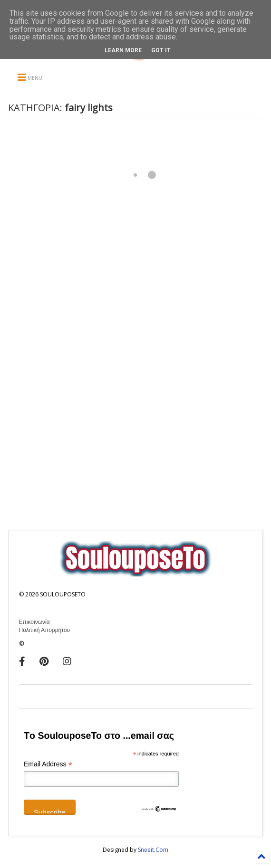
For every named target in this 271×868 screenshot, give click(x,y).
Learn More (123, 50)
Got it (161, 50)
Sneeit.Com (153, 850)
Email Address (48, 764)
